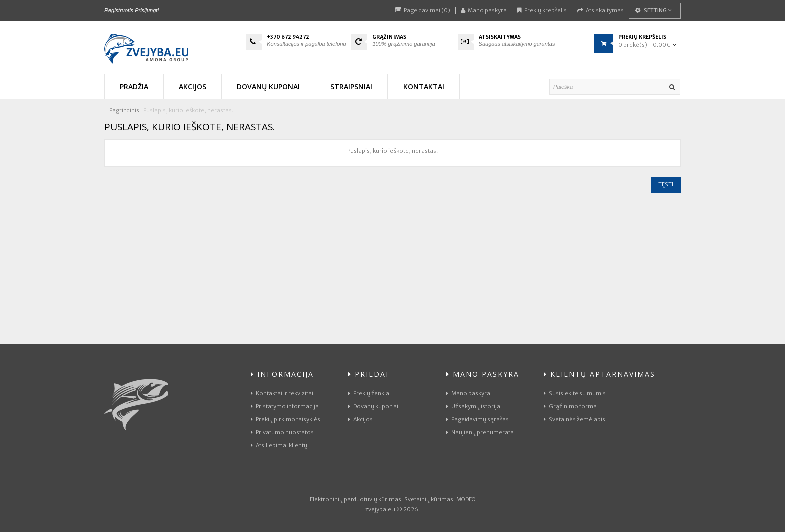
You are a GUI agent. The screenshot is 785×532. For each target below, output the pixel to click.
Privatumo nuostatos (282, 432)
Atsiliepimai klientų (279, 445)
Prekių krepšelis (542, 10)
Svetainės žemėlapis (574, 419)
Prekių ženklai (370, 393)
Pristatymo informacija (285, 406)
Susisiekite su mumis (575, 393)
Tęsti (666, 184)
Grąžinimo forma (570, 406)
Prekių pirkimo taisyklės (286, 419)
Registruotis (119, 10)
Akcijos (361, 419)
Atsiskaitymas (601, 10)
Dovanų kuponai (373, 406)
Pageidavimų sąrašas (477, 419)
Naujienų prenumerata (480, 432)
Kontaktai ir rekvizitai (282, 393)
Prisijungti (147, 10)
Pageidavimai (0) (423, 10)
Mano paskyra (484, 10)
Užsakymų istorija (473, 406)
